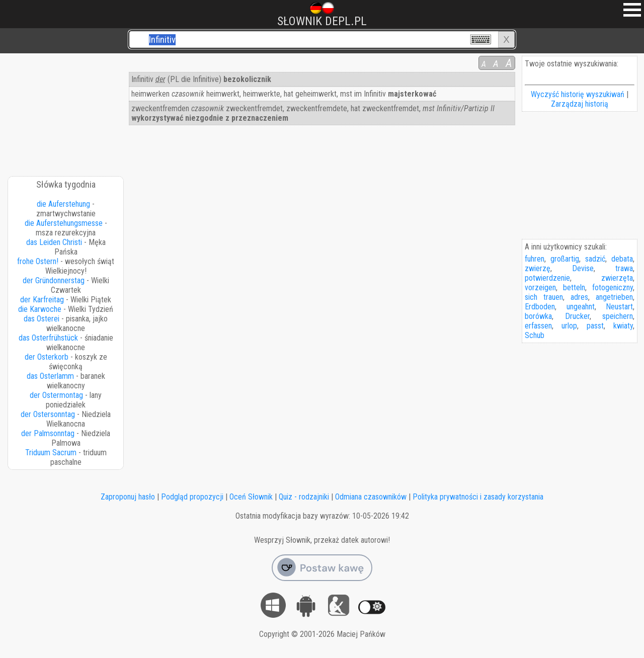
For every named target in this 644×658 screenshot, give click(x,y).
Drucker (577, 316)
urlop (569, 326)
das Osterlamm (50, 376)
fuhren (535, 259)
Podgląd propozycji (192, 497)
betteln (574, 287)
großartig (565, 259)
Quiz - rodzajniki (304, 497)
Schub (535, 335)
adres (579, 297)
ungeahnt (581, 307)
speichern (618, 316)
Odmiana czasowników (371, 497)
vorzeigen (540, 287)
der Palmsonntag (48, 433)
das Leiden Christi (54, 242)
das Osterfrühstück (48, 338)
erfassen (538, 326)
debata (622, 259)
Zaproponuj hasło (128, 497)
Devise (583, 268)
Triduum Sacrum (51, 453)
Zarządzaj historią (580, 104)
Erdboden (540, 307)
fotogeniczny (613, 287)
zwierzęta (617, 278)
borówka (538, 316)
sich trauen (544, 297)
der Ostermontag (56, 395)
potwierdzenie (547, 278)
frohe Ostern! (38, 261)
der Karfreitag (42, 300)
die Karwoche (40, 309)
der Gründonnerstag (54, 280)
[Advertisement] (66, 111)
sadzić (595, 259)
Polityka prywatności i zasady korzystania (478, 497)
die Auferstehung (63, 204)
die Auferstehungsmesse (64, 223)
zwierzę (538, 268)
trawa (624, 268)
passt (595, 326)
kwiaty (623, 326)
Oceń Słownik (251, 497)
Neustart (619, 307)
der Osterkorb (47, 357)
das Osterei (42, 319)
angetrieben (614, 297)
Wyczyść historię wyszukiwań (578, 94)
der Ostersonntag (48, 414)
